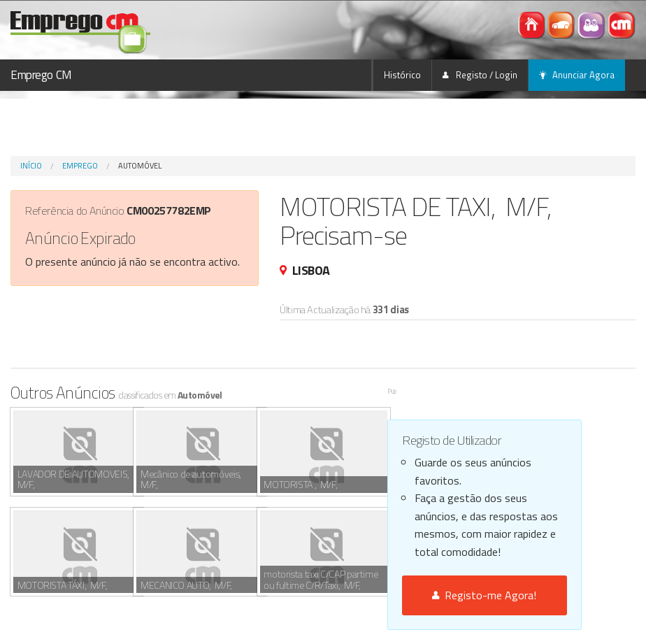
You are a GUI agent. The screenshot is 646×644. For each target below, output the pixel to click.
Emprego (80, 166)
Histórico (402, 75)
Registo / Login (480, 75)
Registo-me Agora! (484, 595)
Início (31, 166)
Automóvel (140, 166)
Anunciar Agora (577, 75)
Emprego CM (41, 75)
